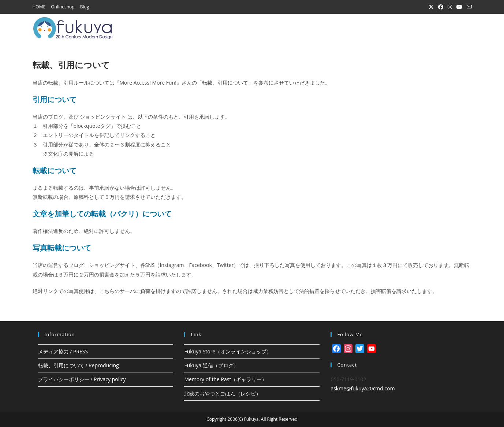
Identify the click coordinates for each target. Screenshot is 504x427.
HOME (39, 7)
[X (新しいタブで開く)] (431, 7)
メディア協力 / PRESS (63, 351)
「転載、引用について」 (225, 83)
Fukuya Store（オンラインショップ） (228, 351)
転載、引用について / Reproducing (79, 365)
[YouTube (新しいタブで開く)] (459, 7)
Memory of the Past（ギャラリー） (225, 379)
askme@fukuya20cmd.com (363, 388)
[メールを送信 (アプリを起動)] (468, 7)
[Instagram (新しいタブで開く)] (450, 7)
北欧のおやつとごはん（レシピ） (223, 393)
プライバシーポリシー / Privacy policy (82, 379)
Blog (85, 7)
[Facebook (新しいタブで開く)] (441, 7)
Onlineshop (63, 7)
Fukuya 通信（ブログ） (211, 365)
